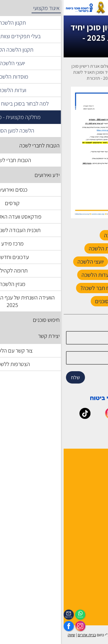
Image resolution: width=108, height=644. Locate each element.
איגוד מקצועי (86, 69)
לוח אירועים (96, 603)
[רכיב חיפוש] (71, 8)
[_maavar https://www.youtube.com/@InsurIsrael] (73, 417)
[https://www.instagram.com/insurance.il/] (17, 626)
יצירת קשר (97, 496)
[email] (54, 358)
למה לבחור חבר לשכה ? (85, 473)
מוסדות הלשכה (93, 481)
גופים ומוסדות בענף (89, 534)
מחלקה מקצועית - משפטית (65, 72)
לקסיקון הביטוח (93, 527)
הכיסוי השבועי (94, 610)
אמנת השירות (94, 572)
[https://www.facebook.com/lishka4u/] (5, 626)
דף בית (101, 69)
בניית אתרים (23, 635)
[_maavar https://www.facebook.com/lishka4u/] (99, 417)
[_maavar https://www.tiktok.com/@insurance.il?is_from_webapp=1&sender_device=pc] (21, 417)
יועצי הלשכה (95, 488)
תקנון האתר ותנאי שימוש (85, 557)
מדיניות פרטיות (92, 579)
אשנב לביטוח (95, 519)
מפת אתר (97, 549)
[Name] (54, 338)
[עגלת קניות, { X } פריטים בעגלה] (86, 8)
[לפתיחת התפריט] (100, 8)
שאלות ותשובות (92, 542)
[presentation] (54, 152)
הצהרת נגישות (93, 564)
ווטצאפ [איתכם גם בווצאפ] (17, 617)
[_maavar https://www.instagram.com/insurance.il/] (47, 417)
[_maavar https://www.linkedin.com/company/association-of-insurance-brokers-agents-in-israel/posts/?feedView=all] (61, 431)
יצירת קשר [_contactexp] (5, 617)
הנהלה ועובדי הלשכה (87, 466)
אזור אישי (55, 8)
